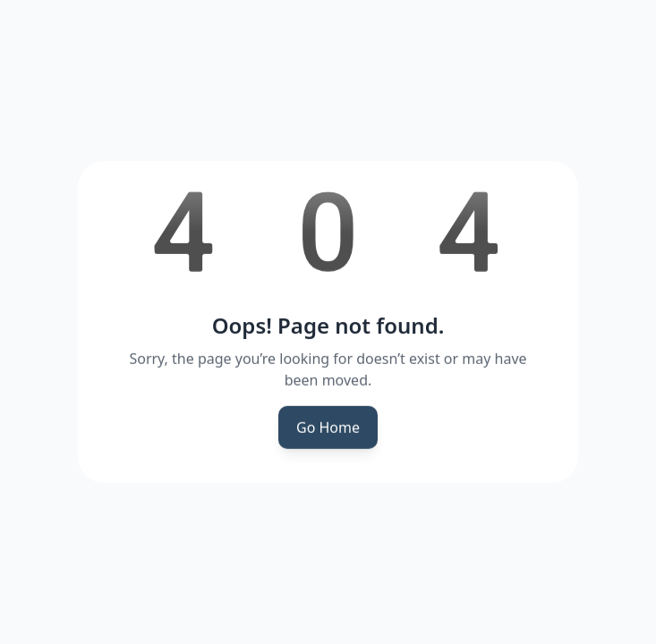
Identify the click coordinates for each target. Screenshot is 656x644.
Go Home (328, 428)
